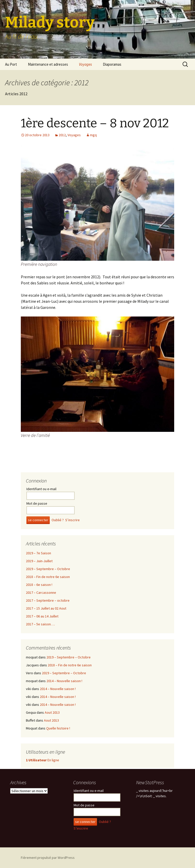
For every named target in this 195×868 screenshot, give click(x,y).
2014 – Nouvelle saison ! (64, 681)
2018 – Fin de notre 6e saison (48, 577)
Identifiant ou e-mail (41, 489)
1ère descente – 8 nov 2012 (95, 123)
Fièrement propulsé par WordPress (48, 858)
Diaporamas (112, 64)
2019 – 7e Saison (38, 553)
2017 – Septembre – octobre (48, 600)
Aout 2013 (52, 712)
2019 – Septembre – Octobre (48, 569)
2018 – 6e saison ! (39, 585)
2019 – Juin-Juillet (39, 561)
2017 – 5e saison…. (40, 624)
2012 (62, 135)
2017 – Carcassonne (41, 593)
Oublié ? (58, 520)
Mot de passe (37, 503)
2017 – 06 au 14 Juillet (42, 616)
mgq (93, 135)
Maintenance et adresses (48, 64)
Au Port (11, 64)
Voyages (85, 64)
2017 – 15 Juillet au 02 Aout (46, 608)
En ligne (43, 760)
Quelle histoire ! (58, 728)
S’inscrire (72, 520)
